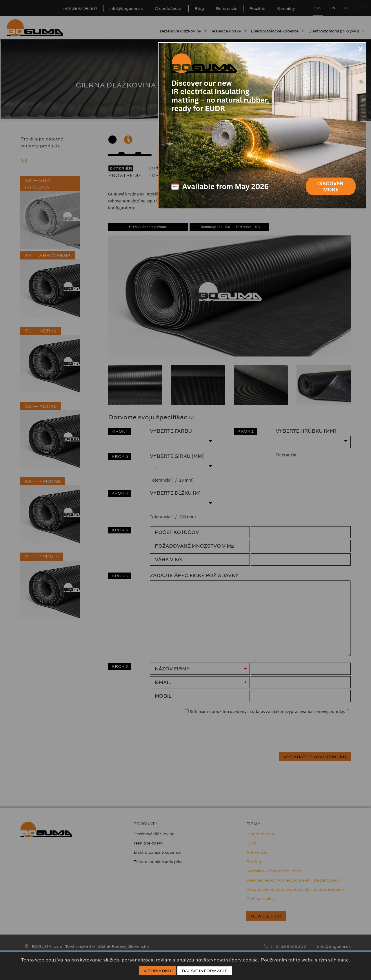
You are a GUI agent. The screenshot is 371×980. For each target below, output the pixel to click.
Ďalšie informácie (205, 971)
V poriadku (157, 971)
